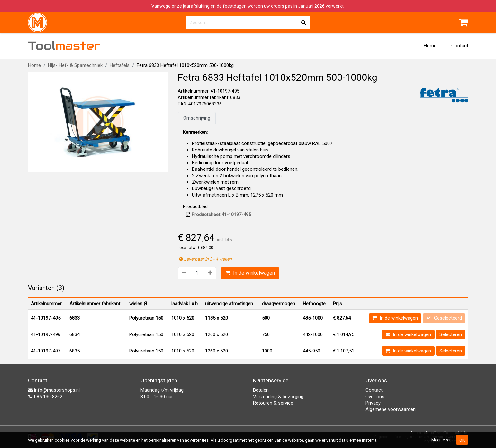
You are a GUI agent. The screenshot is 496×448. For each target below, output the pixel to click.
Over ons (375, 397)
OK (462, 440)
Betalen (261, 390)
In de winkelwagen (250, 273)
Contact (460, 46)
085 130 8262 (45, 397)
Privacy (373, 403)
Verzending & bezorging (278, 397)
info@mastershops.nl (54, 390)
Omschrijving (197, 118)
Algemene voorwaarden (391, 409)
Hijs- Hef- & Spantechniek (75, 65)
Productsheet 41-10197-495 (219, 215)
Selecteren (451, 334)
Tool (64, 46)
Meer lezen (442, 440)
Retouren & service (273, 403)
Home (430, 46)
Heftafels (120, 65)
